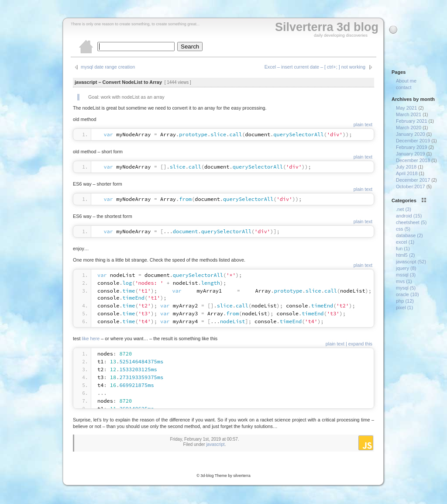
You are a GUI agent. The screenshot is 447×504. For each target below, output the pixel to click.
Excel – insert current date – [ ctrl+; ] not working (315, 67)
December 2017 (413, 180)
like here (91, 338)
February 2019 (412, 147)
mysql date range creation (108, 67)
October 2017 (411, 186)
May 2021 (406, 108)
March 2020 (409, 128)
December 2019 (413, 141)
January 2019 (411, 154)
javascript (215, 444)
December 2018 (413, 160)
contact (404, 87)
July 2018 (406, 167)
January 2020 (411, 134)
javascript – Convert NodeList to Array (118, 82)
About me (406, 81)
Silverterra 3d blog (327, 27)
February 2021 (412, 121)
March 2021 (409, 114)
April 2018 (407, 173)
